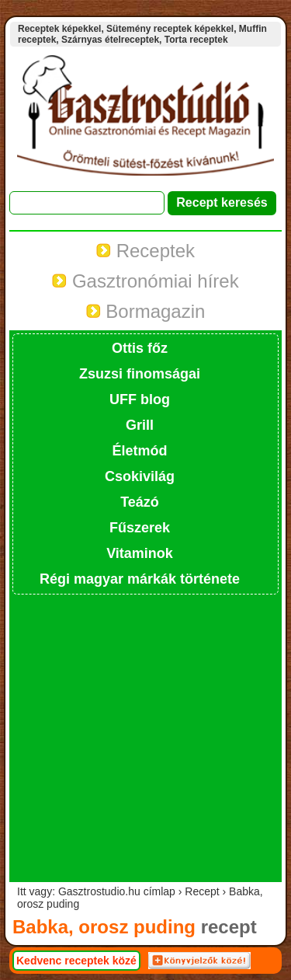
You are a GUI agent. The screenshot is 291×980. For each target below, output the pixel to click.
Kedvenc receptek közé (76, 961)
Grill (140, 425)
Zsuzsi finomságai (140, 374)
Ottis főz (140, 348)
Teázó (140, 502)
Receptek (145, 251)
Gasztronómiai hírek (145, 281)
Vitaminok (140, 553)
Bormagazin (146, 311)
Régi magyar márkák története (140, 579)
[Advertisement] (145, 737)
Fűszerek (140, 528)
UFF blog (140, 399)
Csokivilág (140, 476)
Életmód (139, 451)
